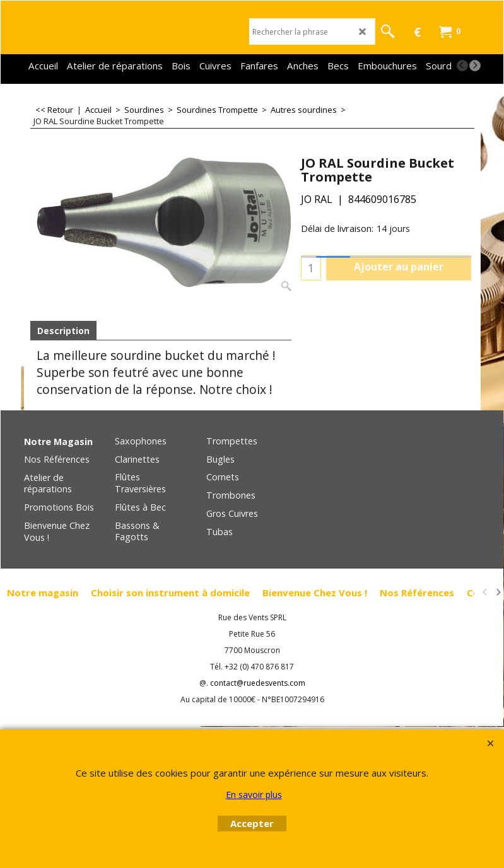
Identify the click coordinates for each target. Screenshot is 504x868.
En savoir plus (254, 795)
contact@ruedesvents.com (258, 683)
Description (63, 331)
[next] (475, 66)
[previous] (462, 66)
